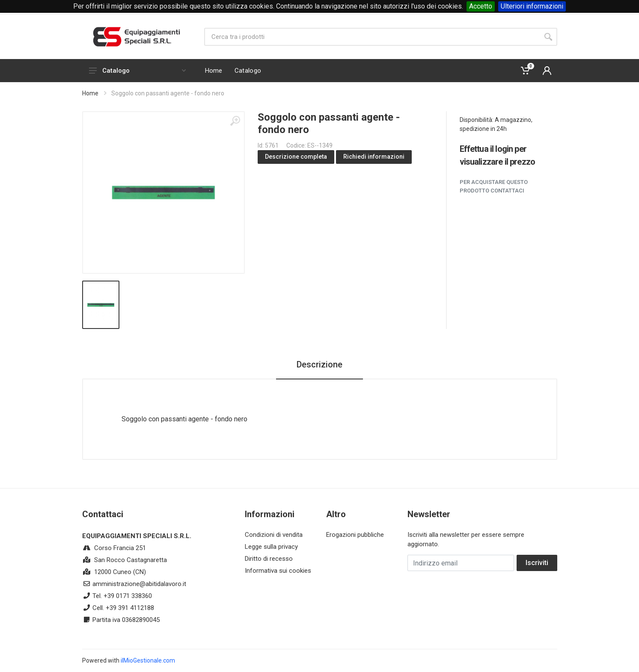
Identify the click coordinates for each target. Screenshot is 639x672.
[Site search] (372, 37)
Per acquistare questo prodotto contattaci (494, 186)
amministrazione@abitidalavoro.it (139, 584)
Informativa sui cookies (278, 571)
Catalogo (137, 71)
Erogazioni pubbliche (355, 535)
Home (90, 93)
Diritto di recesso (269, 559)
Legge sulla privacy (271, 547)
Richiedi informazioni (374, 157)
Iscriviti (537, 563)
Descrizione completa (296, 157)
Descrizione (319, 364)
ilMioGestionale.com (148, 660)
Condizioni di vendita (274, 535)
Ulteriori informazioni (532, 6)
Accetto (481, 6)
